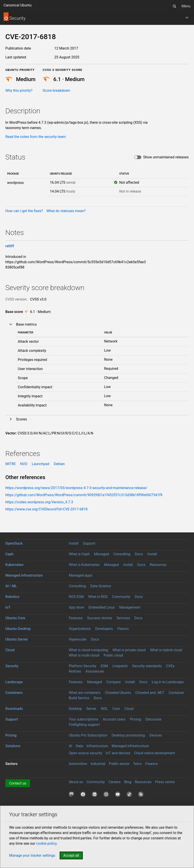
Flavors (123, 629)
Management (130, 607)
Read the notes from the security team (35, 137)
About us (76, 782)
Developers (104, 629)
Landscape (14, 682)
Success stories (100, 618)
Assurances (95, 671)
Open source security (85, 753)
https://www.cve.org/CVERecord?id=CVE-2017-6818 (46, 509)
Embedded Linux (102, 607)
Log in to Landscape (168, 682)
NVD (24, 464)
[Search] (174, 6)
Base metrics (26, 324)
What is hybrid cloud (166, 650)
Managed (102, 554)
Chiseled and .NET (150, 693)
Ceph (9, 554)
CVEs (170, 666)
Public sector (119, 764)
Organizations (80, 629)
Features (76, 618)
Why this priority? (19, 91)
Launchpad (41, 464)
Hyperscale (78, 639)
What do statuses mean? (66, 211)
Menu (186, 6)
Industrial (98, 764)
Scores (21, 419)
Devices (156, 735)
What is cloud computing (88, 650)
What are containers (85, 693)
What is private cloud (129, 650)
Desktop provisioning (128, 735)
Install (74, 543)
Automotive (78, 764)
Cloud (10, 650)
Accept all (71, 855)
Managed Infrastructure (130, 746)
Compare (114, 682)
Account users (114, 719)
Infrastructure (97, 746)
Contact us (18, 783)
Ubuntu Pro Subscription (88, 735)
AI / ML (11, 586)
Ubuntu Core (15, 618)
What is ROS (98, 597)
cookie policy (46, 843)
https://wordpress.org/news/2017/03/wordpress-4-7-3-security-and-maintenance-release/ (76, 488)
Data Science (101, 586)
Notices (75, 671)
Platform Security (82, 666)
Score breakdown (56, 91)
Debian (59, 464)
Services (123, 618)
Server (91, 709)
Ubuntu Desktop (18, 629)
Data (79, 746)
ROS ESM (76, 597)
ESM (104, 666)
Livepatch (120, 666)
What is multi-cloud (84, 655)
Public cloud (113, 655)
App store (76, 607)
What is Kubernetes (84, 565)
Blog (128, 782)
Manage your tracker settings (32, 855)
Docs (139, 554)
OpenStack (14, 543)
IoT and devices (118, 753)
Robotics (12, 597)
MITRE (11, 464)
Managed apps (81, 575)
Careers (114, 782)
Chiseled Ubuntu (118, 693)
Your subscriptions (84, 719)
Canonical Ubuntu (18, 5)
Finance (152, 764)
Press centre (165, 782)
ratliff (10, 246)
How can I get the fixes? (24, 211)
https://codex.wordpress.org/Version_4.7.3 (39, 502)
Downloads (14, 709)
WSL (104, 709)
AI (70, 746)
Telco (137, 764)
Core (116, 709)
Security (12, 666)
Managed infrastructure (24, 575)
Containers (14, 693)
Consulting (122, 554)
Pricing (135, 719)
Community (121, 597)
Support (89, 543)
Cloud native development (154, 753)
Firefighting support (84, 725)
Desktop (75, 709)
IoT (8, 607)
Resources (158, 565)
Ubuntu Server (17, 639)
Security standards (147, 666)
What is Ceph (79, 554)
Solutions (13, 746)
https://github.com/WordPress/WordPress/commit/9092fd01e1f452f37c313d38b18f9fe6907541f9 (84, 495)
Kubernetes (14, 565)
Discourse (153, 719)
